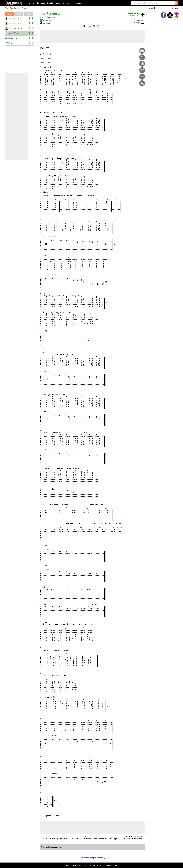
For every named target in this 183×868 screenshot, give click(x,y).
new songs (61, 3)
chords (36, 3)
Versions (9, 14)
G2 (46, 331)
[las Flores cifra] (99, 858)
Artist (19, 14)
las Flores (49, 14)
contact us (113, 865)
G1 (41, 156)
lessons (78, 3)
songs (29, 3)
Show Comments (51, 847)
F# (66, 654)
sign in (161, 8)
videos (70, 3)
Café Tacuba (48, 17)
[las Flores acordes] (86, 858)
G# (83, 628)
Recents (28, 14)
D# (56, 200)
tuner (43, 3)
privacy (95, 865)
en (104, 865)
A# (121, 527)
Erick (142, 23)
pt (107, 865)
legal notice (87, 865)
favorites (51, 3)
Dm (65, 200)
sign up (150, 8)
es (101, 865)
